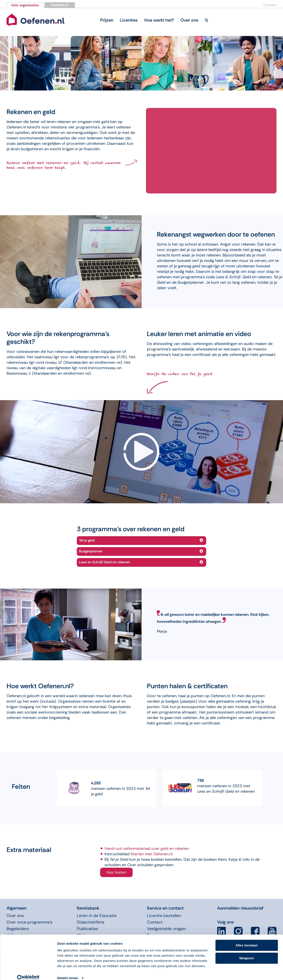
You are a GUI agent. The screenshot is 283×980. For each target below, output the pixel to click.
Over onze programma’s (30, 922)
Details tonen (68, 971)
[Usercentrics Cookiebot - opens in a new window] (28, 971)
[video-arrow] (141, 435)
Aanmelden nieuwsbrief (240, 908)
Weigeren (246, 951)
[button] (207, 20)
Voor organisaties (25, 5)
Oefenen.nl (60, 5)
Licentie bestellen (164, 916)
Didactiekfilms (91, 922)
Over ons (15, 916)
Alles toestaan (247, 939)
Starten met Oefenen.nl (151, 854)
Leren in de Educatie (97, 916)
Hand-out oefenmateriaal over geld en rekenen (147, 849)
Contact (270, 5)
